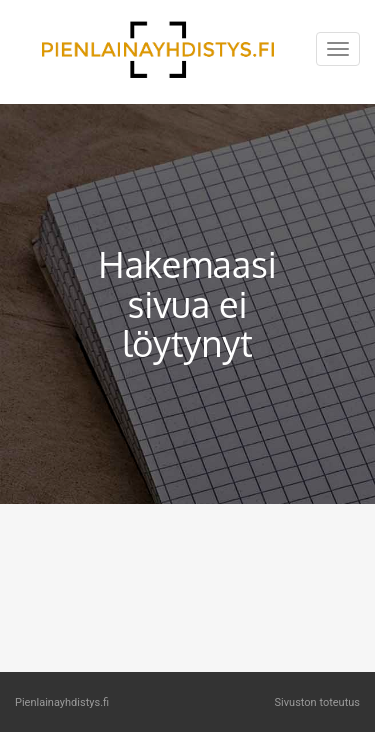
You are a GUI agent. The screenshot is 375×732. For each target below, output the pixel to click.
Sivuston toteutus (317, 702)
